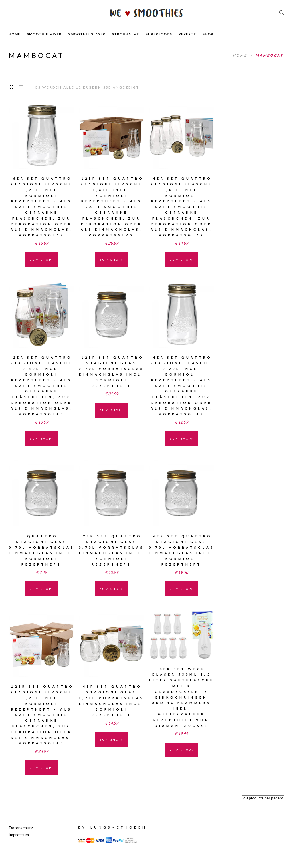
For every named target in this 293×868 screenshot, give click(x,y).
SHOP (208, 34)
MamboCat (269, 55)
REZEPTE (187, 34)
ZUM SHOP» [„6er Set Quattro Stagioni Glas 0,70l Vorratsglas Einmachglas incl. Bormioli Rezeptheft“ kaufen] (182, 589)
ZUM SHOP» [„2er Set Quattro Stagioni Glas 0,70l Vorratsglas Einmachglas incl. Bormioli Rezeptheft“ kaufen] (111, 589)
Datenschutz (21, 828)
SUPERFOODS (159, 34)
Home (241, 55)
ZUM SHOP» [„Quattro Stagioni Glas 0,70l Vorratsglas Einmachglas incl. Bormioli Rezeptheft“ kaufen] (42, 589)
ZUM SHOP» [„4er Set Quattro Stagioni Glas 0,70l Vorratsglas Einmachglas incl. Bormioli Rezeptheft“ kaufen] (111, 739)
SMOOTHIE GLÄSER (87, 34)
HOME (14, 34)
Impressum (19, 835)
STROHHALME (125, 34)
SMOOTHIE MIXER (44, 34)
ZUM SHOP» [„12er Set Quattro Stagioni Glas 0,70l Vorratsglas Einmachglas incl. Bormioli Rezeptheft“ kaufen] (111, 410)
